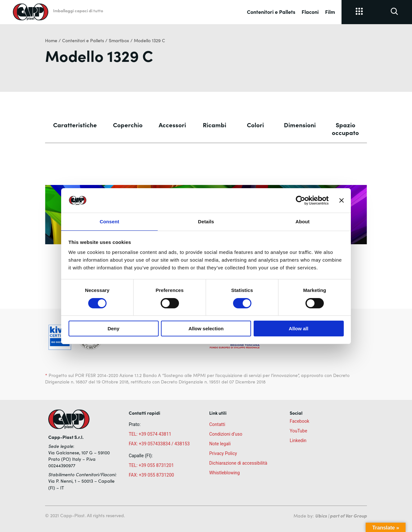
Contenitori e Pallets (271, 12)
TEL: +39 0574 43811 (150, 434)
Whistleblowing (225, 473)
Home (51, 40)
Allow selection (206, 329)
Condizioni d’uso (226, 434)
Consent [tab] (110, 221)
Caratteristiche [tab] (75, 125)
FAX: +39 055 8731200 (151, 475)
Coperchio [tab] (128, 125)
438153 (182, 444)
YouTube (298, 431)
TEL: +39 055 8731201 (151, 465)
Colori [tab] (255, 125)
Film (330, 12)
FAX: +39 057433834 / (151, 444)
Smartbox (119, 40)
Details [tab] (206, 221)
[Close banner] (342, 200)
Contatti (217, 424)
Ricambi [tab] (215, 125)
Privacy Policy (223, 453)
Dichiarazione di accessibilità (238, 463)
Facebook (300, 421)
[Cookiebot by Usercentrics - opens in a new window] (300, 200)
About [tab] (303, 221)
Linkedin (298, 440)
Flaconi (310, 12)
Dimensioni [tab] (300, 125)
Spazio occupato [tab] (345, 129)
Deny (113, 329)
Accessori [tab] (172, 125)
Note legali (220, 444)
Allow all (299, 329)
